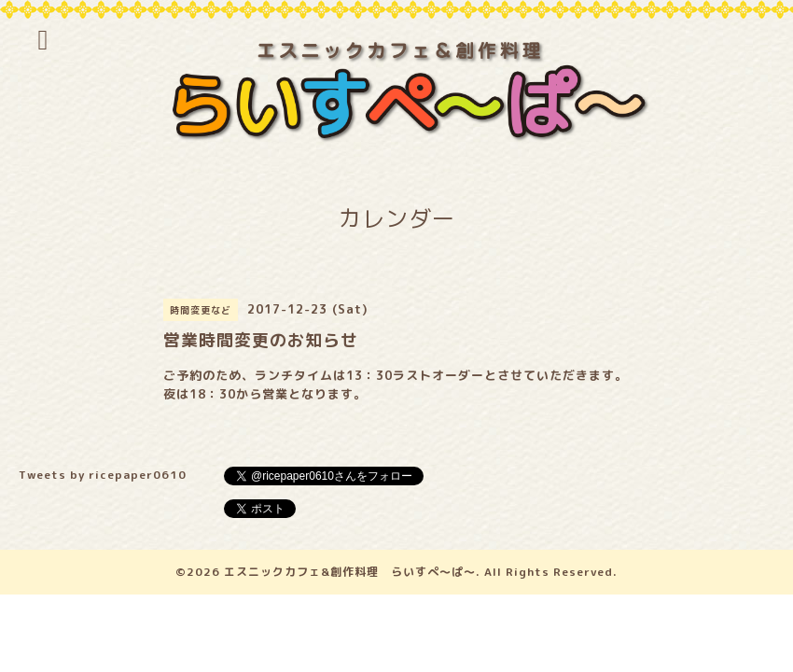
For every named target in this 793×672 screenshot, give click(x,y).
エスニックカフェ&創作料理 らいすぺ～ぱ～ (350, 572)
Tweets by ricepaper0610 (103, 475)
